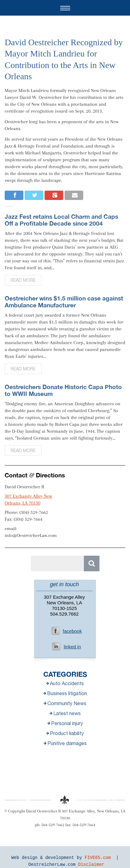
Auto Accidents (65, 683)
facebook (72, 631)
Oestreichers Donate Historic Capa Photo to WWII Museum (63, 390)
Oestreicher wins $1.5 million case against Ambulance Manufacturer (64, 302)
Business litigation (65, 693)
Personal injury (65, 723)
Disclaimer (91, 865)
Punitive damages (65, 743)
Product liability (65, 733)
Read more (23, 280)
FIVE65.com (98, 858)
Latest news (65, 713)
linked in (72, 647)
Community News (65, 703)
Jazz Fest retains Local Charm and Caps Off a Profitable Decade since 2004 (61, 220)
